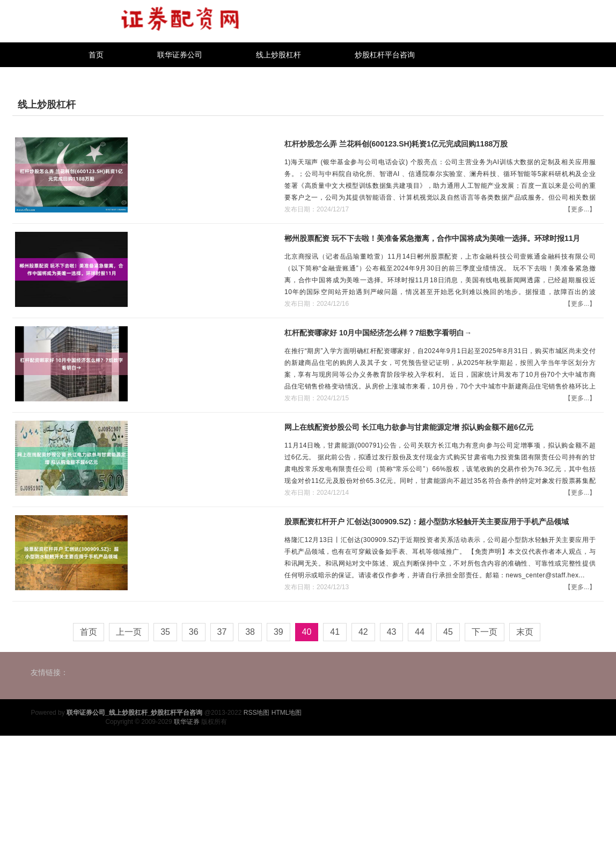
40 (307, 632)
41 (335, 632)
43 (392, 632)
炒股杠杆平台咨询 (385, 55)
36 (194, 632)
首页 (96, 55)
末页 (525, 632)
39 (278, 632)
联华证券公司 (180, 55)
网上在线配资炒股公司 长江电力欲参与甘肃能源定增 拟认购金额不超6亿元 (409, 427)
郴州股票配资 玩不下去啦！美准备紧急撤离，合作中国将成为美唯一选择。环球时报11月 (432, 238)
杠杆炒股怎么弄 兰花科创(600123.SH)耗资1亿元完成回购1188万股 (396, 144)
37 (222, 632)
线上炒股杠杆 (278, 55)
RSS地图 (257, 713)
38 (250, 632)
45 (448, 632)
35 (165, 632)
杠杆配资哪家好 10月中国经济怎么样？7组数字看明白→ (378, 333)
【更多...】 (580, 209)
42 (363, 632)
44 (420, 632)
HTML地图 (287, 713)
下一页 (485, 632)
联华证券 (187, 722)
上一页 (129, 632)
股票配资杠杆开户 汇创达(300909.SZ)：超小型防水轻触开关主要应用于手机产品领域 (427, 522)
